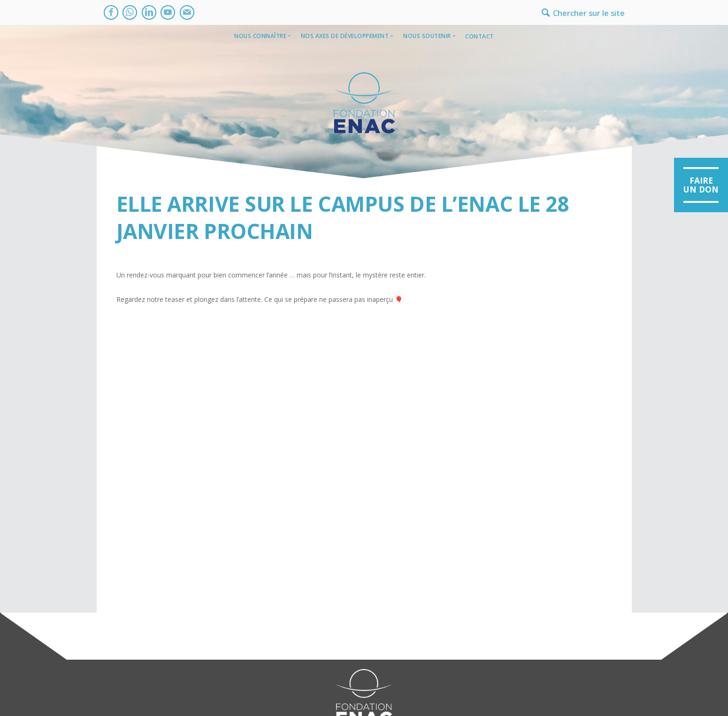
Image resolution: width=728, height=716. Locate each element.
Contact (479, 36)
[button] (701, 185)
